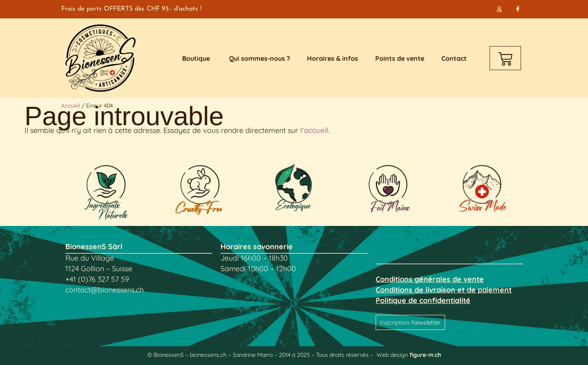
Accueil (71, 106)
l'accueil (314, 130)
